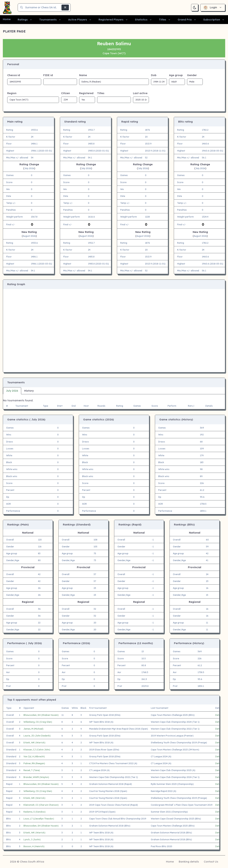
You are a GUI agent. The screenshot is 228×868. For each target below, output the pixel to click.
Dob (154, 75)
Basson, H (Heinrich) (34, 846)
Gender (192, 75)
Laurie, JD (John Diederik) (37, 736)
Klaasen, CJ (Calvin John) (37, 750)
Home (170, 862)
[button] (25, 20)
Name (83, 75)
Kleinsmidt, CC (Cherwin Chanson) (41, 805)
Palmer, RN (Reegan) (34, 763)
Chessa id (14, 75)
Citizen (66, 93)
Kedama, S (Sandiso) (35, 812)
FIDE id (48, 75)
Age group (176, 75)
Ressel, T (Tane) (32, 770)
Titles (101, 93)
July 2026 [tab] (12, 391)
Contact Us (211, 862)
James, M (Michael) (33, 729)
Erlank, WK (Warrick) (34, 743)
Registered (86, 93)
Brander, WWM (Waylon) (36, 777)
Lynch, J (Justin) (32, 839)
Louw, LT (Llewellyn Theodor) (39, 819)
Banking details (189, 862)
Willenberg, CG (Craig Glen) (38, 722)
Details (219, 715)
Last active (140, 93)
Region (12, 93)
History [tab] (29, 391)
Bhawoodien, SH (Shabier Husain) (41, 715)
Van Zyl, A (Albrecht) (34, 756)
